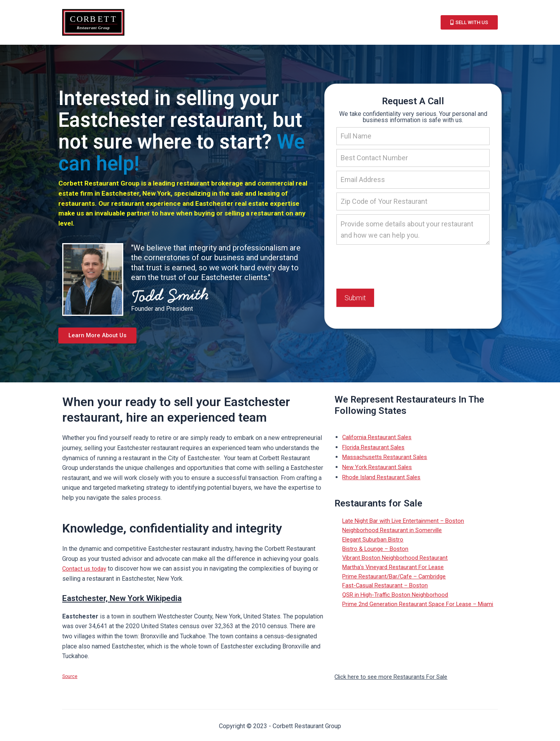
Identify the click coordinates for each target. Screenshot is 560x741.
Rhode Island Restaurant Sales (384, 479)
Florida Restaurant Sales (375, 449)
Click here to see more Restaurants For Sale (394, 679)
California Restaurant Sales (379, 439)
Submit (355, 299)
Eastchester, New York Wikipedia (137, 600)
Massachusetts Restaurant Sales (387, 459)
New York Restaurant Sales (379, 469)
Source (70, 679)
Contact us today (85, 571)
